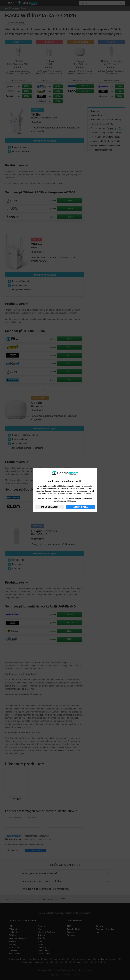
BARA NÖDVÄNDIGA (49, 507)
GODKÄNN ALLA (81, 507)
